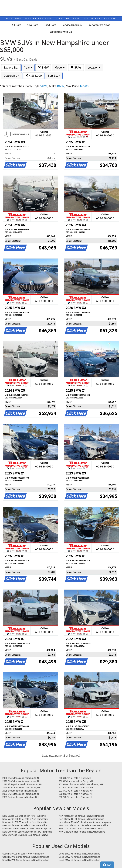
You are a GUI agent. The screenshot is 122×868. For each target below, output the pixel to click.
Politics (27, 19)
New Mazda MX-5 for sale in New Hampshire (25, 825)
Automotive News (100, 25)
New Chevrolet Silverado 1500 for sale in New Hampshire (25, 835)
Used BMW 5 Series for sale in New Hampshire (26, 860)
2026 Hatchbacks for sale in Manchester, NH (81, 784)
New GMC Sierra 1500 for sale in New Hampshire (83, 825)
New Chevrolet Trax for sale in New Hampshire (82, 832)
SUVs (76, 67)
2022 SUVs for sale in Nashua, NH (76, 797)
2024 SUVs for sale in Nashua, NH (76, 791)
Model (60, 68)
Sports (49, 19)
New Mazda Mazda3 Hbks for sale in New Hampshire (85, 822)
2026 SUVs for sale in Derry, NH (75, 778)
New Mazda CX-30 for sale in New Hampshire (25, 819)
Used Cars (50, 25)
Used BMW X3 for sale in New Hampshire (23, 854)
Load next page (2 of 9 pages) (61, 756)
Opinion (59, 19)
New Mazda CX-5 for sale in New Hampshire (24, 816)
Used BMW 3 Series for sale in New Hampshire (26, 857)
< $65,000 (34, 76)
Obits (68, 19)
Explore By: (11, 68)
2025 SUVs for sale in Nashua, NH (76, 788)
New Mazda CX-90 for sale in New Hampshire (81, 819)
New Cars (32, 25)
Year (28, 68)
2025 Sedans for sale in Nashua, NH (20, 791)
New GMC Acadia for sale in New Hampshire (81, 829)
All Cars (16, 25)
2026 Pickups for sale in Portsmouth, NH (22, 784)
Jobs (85, 19)
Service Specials (73, 25)
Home (9, 19)
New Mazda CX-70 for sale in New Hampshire (25, 822)
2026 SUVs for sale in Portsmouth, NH (21, 778)
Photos (77, 19)
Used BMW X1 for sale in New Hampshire (79, 857)
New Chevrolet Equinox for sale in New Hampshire (27, 832)
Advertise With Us (61, 32)
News (18, 19)
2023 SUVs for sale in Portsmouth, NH (21, 794)
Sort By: (54, 76)
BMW (43, 67)
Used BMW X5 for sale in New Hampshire (79, 854)
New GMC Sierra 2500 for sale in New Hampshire (27, 829)
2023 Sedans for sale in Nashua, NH (20, 797)
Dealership (11, 76)
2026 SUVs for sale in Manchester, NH (21, 781)
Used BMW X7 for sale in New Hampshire (79, 860)
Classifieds (110, 19)
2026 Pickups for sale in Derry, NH (76, 781)
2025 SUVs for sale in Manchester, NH (21, 788)
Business (38, 19)
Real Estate (96, 19)
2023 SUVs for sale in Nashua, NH (76, 794)
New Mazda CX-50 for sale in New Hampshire (81, 816)
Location (94, 68)
